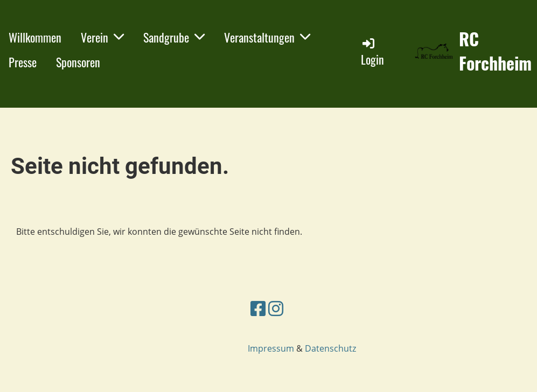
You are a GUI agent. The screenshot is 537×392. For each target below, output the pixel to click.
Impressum (271, 348)
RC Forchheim (495, 51)
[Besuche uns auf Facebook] (258, 308)
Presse (23, 62)
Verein (102, 37)
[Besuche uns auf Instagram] (276, 308)
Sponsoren (78, 62)
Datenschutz (330, 348)
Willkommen (35, 37)
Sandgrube (174, 37)
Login (372, 52)
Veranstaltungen (267, 37)
